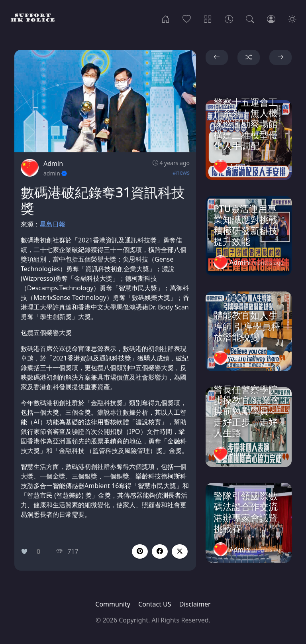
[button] (160, 551)
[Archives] (229, 18)
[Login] (271, 18)
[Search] (250, 18)
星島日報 (53, 224)
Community (113, 604)
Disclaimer (195, 604)
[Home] (166, 18)
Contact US (155, 604)
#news (181, 172)
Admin (53, 163)
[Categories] (208, 18)
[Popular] (187, 18)
